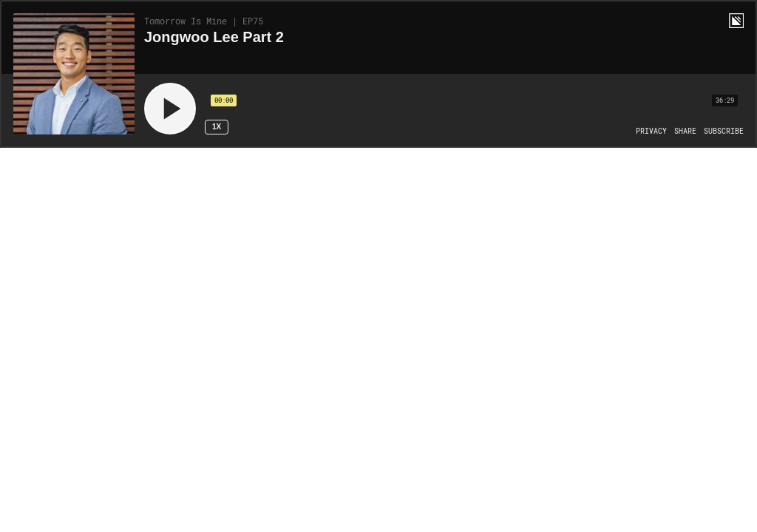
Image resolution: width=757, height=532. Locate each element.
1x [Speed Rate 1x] (217, 127)
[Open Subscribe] (724, 132)
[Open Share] (685, 132)
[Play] (170, 109)
